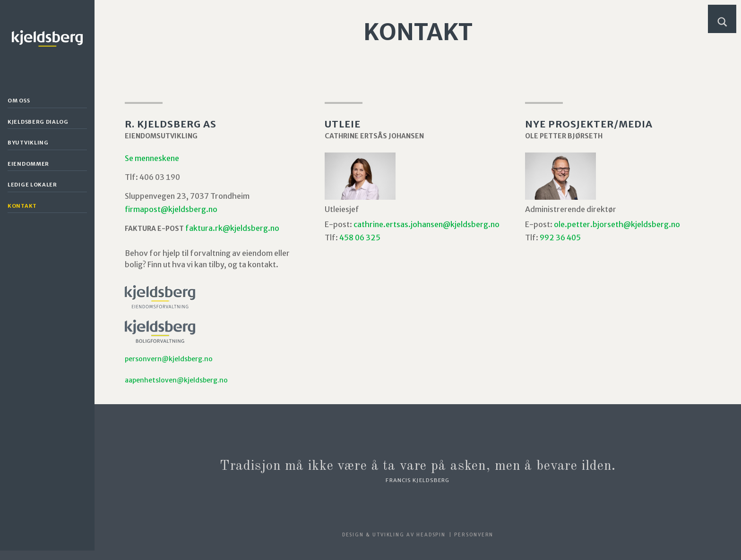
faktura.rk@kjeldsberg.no (232, 228)
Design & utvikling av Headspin (394, 535)
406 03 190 (160, 177)
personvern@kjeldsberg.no (169, 359)
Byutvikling (28, 143)
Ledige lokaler (32, 185)
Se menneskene (152, 158)
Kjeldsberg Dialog (38, 122)
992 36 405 (560, 238)
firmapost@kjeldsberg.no (171, 209)
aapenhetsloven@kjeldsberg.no (176, 380)
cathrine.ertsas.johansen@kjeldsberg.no (427, 224)
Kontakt (22, 206)
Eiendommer (28, 164)
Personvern (474, 535)
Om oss (19, 101)
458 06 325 (360, 238)
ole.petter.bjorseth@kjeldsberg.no (617, 224)
